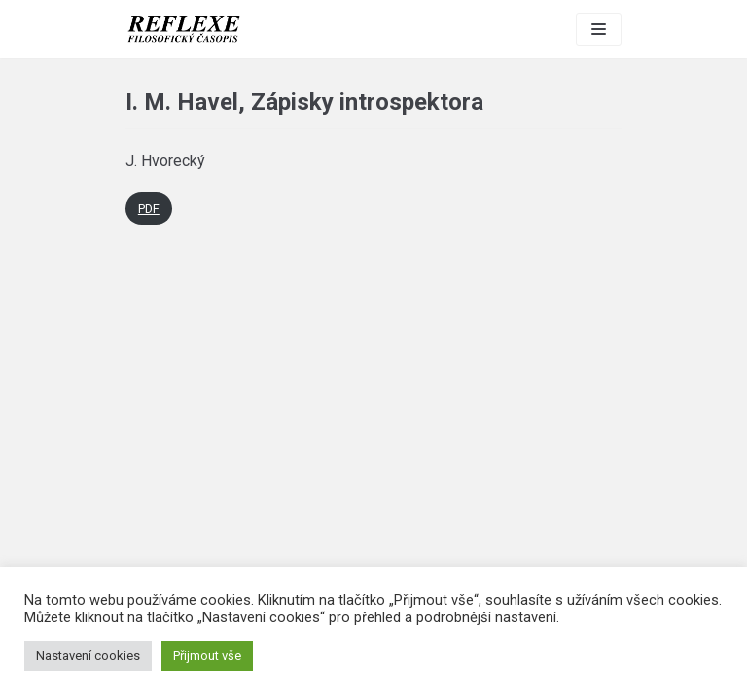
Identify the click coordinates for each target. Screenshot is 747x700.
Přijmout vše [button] (207, 656)
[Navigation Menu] (599, 29)
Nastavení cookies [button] (88, 656)
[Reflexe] (184, 29)
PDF (149, 209)
